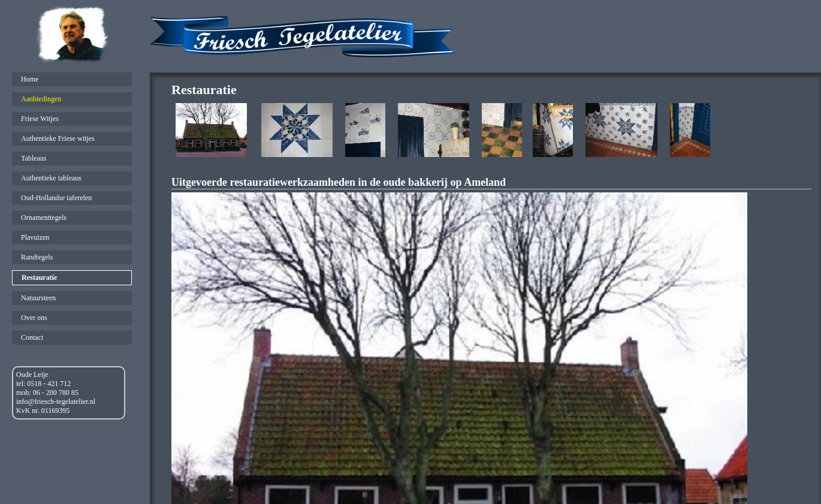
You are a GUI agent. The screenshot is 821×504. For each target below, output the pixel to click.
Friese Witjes (40, 119)
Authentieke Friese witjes (58, 138)
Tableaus (34, 158)
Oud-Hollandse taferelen (56, 198)
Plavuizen (35, 237)
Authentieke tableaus (51, 178)
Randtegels (37, 257)
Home (30, 79)
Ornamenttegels (44, 218)
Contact (32, 337)
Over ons (34, 318)
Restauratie (39, 277)
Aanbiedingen (41, 99)
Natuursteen (38, 298)
